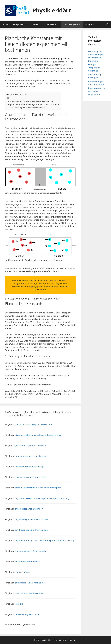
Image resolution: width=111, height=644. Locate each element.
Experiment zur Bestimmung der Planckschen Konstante (33, 104)
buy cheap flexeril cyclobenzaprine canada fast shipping (42, 498)
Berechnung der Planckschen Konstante (28, 108)
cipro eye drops (22, 572)
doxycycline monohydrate (27, 562)
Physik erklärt (52, 10)
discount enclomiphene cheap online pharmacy (38, 435)
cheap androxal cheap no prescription (33, 424)
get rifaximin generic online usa (30, 445)
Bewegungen (21, 24)
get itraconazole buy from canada (31, 530)
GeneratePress (71, 640)
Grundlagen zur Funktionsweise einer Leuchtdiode (31, 101)
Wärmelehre (54, 24)
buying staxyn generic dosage (29, 467)
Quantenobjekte (73, 24)
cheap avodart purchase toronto (31, 477)
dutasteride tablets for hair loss (30, 583)
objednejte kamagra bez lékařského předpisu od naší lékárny (45, 540)
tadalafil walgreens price (27, 614)
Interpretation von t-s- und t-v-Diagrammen (97, 91)
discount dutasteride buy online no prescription (38, 488)
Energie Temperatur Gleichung (94, 68)
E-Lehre (37, 24)
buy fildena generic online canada (31, 519)
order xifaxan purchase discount (31, 456)
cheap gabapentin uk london (29, 509)
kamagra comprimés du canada (30, 551)
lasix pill (19, 604)
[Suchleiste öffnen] (107, 24)
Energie (91, 24)
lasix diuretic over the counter (29, 593)
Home (5, 24)
